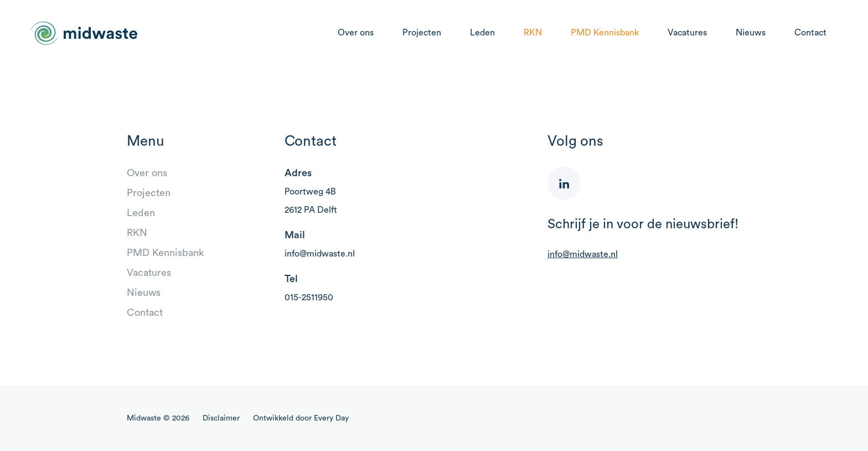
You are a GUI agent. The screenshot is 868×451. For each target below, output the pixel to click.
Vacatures (687, 33)
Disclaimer (221, 418)
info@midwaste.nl (320, 254)
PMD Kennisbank (605, 33)
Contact (810, 33)
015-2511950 (309, 298)
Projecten (422, 33)
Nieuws (751, 33)
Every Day (331, 418)
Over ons (356, 33)
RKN (533, 33)
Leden (482, 33)
